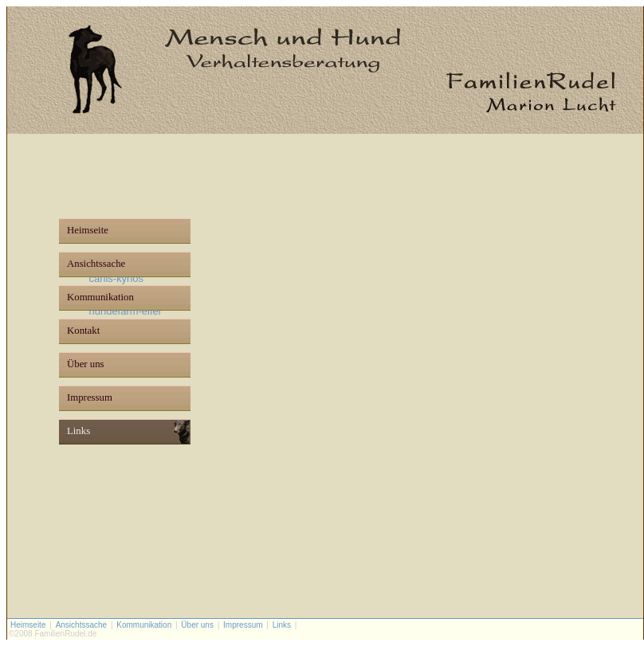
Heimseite (88, 230)
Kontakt (83, 331)
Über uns (86, 364)
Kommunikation (100, 297)
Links (79, 431)
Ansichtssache (96, 264)
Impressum (90, 397)
